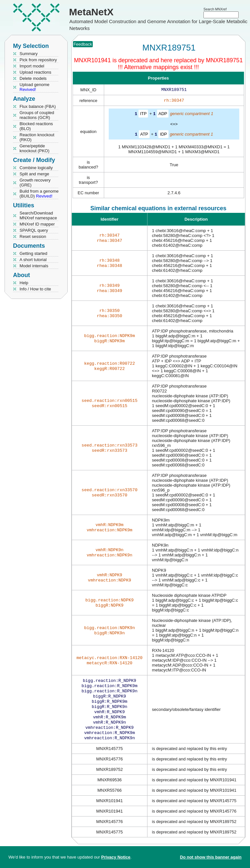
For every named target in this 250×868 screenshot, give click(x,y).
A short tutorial (33, 260)
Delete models (33, 78)
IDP (163, 135)
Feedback (83, 44)
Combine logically (36, 168)
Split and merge (34, 174)
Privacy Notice (116, 857)
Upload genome (35, 87)
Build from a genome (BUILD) (39, 194)
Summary (29, 54)
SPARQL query (34, 230)
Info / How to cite (35, 289)
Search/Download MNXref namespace (38, 215)
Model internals (34, 266)
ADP (163, 115)
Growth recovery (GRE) (35, 183)
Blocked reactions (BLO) (36, 126)
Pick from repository (38, 60)
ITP (143, 115)
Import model (32, 66)
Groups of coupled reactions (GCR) (37, 115)
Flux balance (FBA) (38, 106)
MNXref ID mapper (37, 224)
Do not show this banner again (211, 857)
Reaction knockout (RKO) (37, 137)
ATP (144, 135)
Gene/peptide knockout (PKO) (35, 148)
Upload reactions (35, 72)
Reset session (33, 236)
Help (24, 283)
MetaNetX (91, 12)
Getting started (33, 253)
